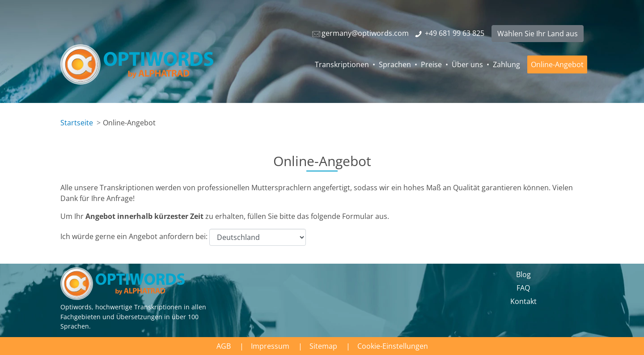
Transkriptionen (342, 64)
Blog (523, 274)
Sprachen (395, 64)
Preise (431, 64)
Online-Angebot (557, 64)
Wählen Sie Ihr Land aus (538, 34)
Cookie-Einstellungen (393, 346)
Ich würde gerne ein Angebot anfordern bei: (183, 237)
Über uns (467, 64)
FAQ (523, 288)
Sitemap (323, 346)
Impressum (270, 346)
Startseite (77, 123)
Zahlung (506, 64)
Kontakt (523, 301)
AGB (224, 346)
